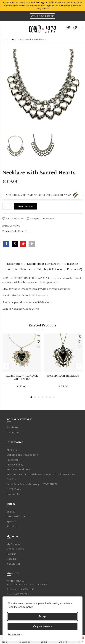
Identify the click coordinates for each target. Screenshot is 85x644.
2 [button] (35, 397)
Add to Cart (26, 206)
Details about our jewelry (44, 264)
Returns (11, 554)
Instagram (13, 432)
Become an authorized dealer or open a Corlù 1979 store (41, 474)
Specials (11, 521)
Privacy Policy (15, 465)
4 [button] (42, 397)
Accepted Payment (20, 269)
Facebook (12, 427)
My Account (14, 544)
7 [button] (54, 397)
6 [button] (50, 397)
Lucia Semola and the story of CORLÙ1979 (32, 484)
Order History (15, 549)
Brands (11, 512)
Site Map (12, 526)
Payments (13, 460)
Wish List (12, 559)
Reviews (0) (74, 269)
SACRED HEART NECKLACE (63, 376)
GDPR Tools (14, 489)
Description (15, 264)
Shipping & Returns (49, 269)
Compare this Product (42, 219)
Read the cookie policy (20, 607)
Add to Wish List (15, 219)
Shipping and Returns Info (22, 455)
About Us (12, 450)
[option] (15, 147)
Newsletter (13, 564)
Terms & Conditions (19, 469)
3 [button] (39, 397)
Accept (43, 616)
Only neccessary (42, 626)
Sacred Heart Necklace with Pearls (22, 377)
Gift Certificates (16, 516)
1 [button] (31, 397)
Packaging (71, 264)
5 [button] (46, 397)
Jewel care (13, 479)
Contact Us (13, 494)
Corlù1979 (15, 226)
